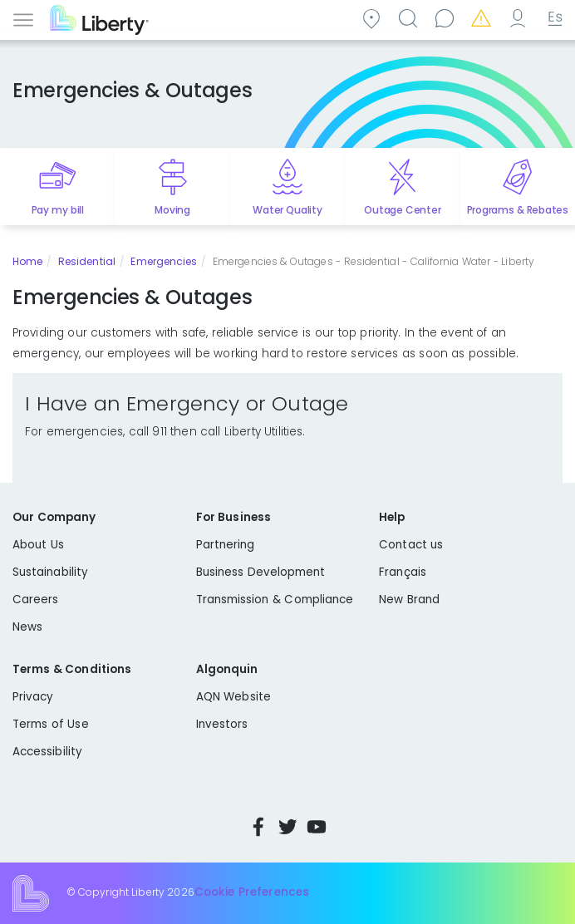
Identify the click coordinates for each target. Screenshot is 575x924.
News (27, 627)
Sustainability (50, 572)
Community (374, 18)
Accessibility (47, 752)
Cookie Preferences (252, 893)
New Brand (409, 600)
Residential (87, 261)
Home (27, 261)
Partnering (226, 545)
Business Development (261, 572)
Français (403, 572)
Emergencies (484, 18)
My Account (520, 18)
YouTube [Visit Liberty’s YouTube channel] (317, 827)
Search (410, 18)
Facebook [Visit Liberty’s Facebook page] (258, 827)
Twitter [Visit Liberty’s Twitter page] (287, 827)
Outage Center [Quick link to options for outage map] (402, 210)
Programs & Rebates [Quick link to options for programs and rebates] (518, 210)
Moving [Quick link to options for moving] (172, 210)
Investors (222, 724)
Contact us (447, 18)
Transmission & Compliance (275, 600)
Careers (35, 600)
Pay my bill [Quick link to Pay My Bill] (58, 210)
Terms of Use (51, 724)
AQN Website (233, 697)
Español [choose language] (553, 18)
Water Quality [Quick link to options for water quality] (287, 210)
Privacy (33, 697)
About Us (38, 545)
